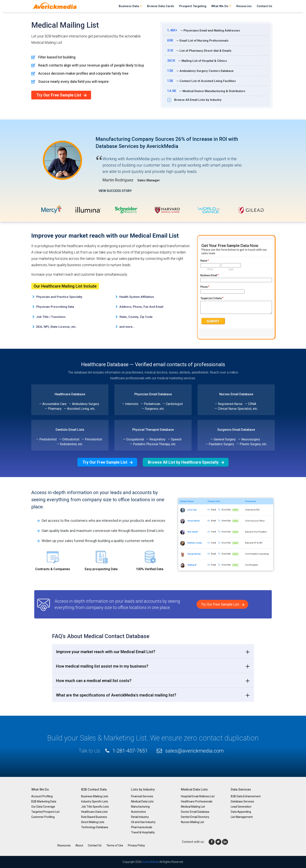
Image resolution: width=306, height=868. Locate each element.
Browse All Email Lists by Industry (194, 100)
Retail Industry (140, 817)
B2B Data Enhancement (246, 796)
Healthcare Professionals (197, 801)
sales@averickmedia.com (194, 751)
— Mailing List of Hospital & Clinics (197, 61)
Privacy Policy (136, 845)
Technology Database (95, 827)
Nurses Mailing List (192, 822)
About (79, 845)
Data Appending (241, 812)
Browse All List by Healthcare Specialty (183, 462)
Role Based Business (94, 817)
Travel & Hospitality (143, 832)
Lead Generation (241, 807)
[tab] (153, 651)
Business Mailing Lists (95, 796)
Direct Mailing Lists (93, 822)
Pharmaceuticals (142, 827)
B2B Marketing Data (44, 801)
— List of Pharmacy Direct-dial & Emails (199, 50)
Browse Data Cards (161, 6)
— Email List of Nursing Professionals (198, 40)
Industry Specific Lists (95, 801)
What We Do (221, 6)
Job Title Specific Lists (95, 807)
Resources (244, 6)
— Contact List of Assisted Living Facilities (201, 81)
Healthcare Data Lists (94, 812)
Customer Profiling (43, 817)
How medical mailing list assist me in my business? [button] (102, 666)
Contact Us (264, 6)
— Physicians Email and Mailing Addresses (203, 30)
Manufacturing (140, 807)
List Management (242, 817)
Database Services (242, 801)
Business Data (130, 6)
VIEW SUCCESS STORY (115, 193)
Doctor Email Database (195, 812)
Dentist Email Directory (195, 817)
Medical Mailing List (193, 807)
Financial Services (142, 796)
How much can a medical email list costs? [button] (94, 681)
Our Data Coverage (43, 807)
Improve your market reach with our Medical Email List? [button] (106, 652)
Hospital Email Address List (198, 796)
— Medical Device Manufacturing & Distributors (206, 91)
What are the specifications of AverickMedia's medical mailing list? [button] (116, 695)
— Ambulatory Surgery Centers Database (200, 71)
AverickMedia (150, 862)
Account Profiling (42, 796)
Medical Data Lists (142, 801)
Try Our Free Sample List (59, 95)
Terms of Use (115, 845)
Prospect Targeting (193, 6)
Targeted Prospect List (45, 812)
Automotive (138, 812)
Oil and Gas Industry (143, 822)
